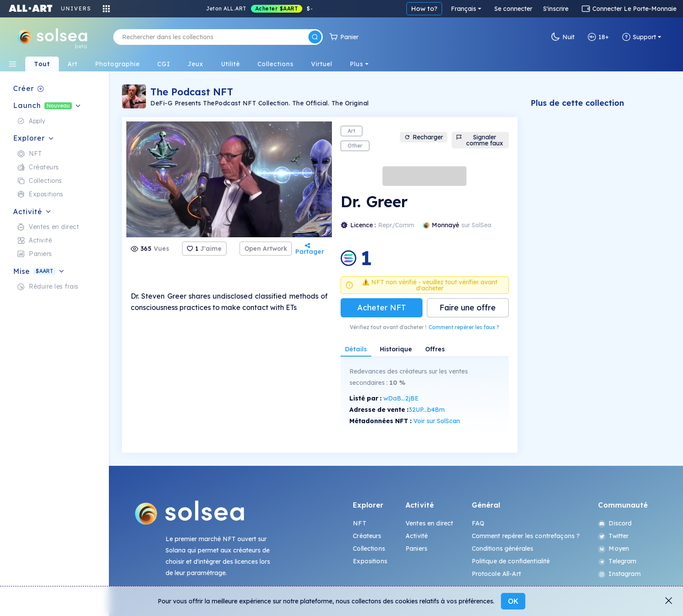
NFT (359, 523)
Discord (615, 523)
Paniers (416, 549)
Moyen (614, 549)
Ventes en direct (429, 523)
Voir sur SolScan (437, 421)
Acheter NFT (382, 308)
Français (463, 9)
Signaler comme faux (479, 140)
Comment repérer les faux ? (464, 327)
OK (513, 601)
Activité (417, 536)
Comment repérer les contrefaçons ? (526, 536)
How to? (424, 8)
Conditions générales (503, 549)
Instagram (619, 574)
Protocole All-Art (496, 574)
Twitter (613, 536)
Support (639, 37)
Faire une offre (468, 308)
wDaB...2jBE (401, 398)
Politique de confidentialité (511, 561)
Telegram (617, 561)
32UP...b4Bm (427, 410)
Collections (369, 549)
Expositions (370, 561)
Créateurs (367, 536)
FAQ (478, 523)
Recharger (424, 137)
